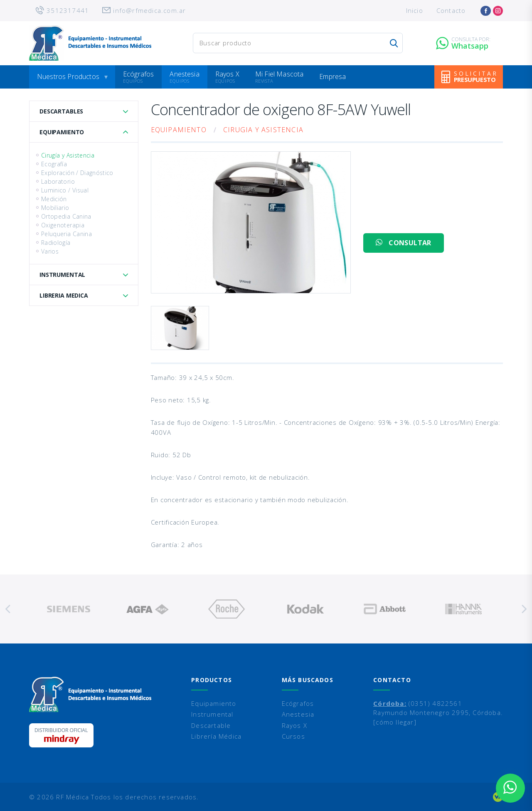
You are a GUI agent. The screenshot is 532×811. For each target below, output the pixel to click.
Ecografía (54, 164)
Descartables (61, 111)
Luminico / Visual (65, 190)
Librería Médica (216, 736)
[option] (69, 609)
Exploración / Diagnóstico (77, 173)
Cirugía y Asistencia (68, 155)
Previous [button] (8, 609)
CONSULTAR (403, 243)
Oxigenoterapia (63, 225)
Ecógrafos (138, 74)
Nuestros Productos (68, 76)
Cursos (293, 736)
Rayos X (227, 74)
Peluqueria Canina (66, 234)
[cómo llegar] (395, 722)
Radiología (56, 243)
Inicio (415, 10)
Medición (54, 199)
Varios (50, 251)
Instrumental (62, 275)
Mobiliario (55, 208)
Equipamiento (62, 132)
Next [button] (524, 609)
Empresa (332, 76)
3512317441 (68, 10)
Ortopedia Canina (66, 216)
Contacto (451, 10)
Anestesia (184, 74)
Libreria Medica (64, 295)
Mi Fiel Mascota (279, 74)
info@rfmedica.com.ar (149, 10)
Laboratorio (58, 181)
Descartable (211, 725)
